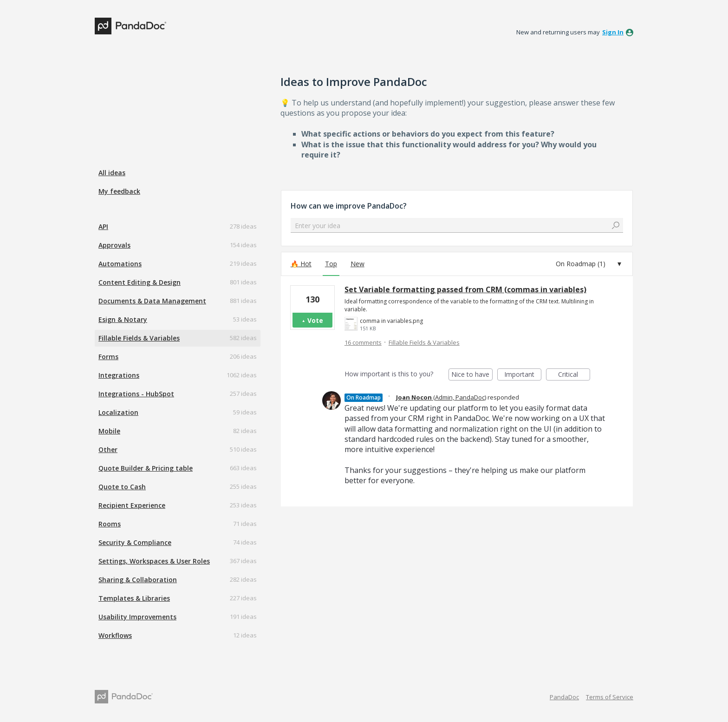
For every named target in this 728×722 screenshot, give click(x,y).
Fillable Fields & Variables (139, 338)
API (103, 226)
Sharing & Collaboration (138, 580)
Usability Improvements (137, 617)
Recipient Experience (132, 505)
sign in (613, 32)
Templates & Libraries (134, 598)
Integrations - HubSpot (136, 394)
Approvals (114, 245)
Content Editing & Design (140, 282)
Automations (120, 264)
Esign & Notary (123, 319)
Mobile (109, 431)
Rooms (110, 524)
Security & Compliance (135, 542)
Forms (108, 357)
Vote (315, 320)
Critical (574, 375)
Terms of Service (610, 697)
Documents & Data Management (152, 301)
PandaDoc (564, 697)
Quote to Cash (122, 487)
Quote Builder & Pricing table (146, 468)
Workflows (115, 635)
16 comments (363, 342)
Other (108, 450)
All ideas (112, 173)
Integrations (119, 375)
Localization (118, 412)
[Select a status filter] (589, 264)
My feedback (119, 191)
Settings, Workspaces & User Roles (154, 561)
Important (523, 375)
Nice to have (472, 375)
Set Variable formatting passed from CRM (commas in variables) (465, 289)
